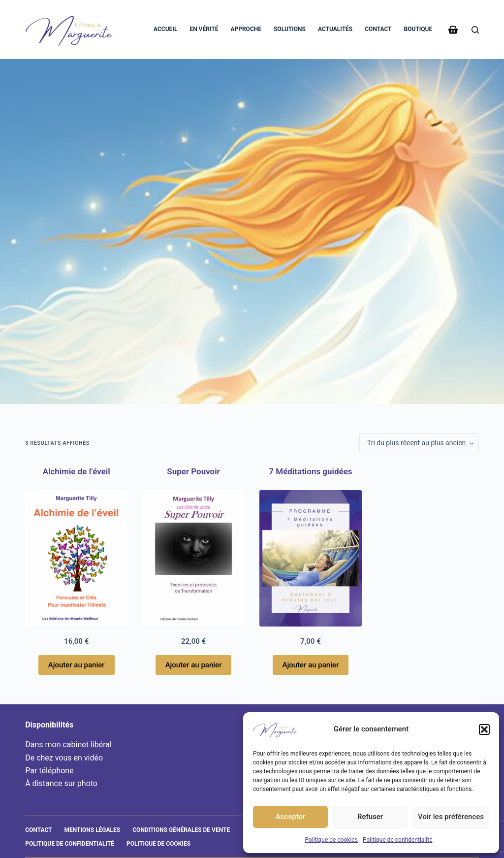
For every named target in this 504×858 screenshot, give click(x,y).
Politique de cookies (331, 840)
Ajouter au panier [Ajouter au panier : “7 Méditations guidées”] (311, 665)
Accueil (165, 29)
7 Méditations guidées (310, 471)
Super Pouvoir (193, 471)
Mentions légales (93, 830)
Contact (378, 29)
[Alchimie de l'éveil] (76, 558)
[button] (484, 729)
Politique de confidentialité (398, 840)
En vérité (204, 29)
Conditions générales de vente (181, 830)
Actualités (335, 29)
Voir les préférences (451, 817)
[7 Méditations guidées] (311, 558)
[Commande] (419, 443)
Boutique (418, 29)
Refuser (370, 817)
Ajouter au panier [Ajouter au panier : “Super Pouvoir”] (194, 665)
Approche (246, 29)
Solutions (290, 29)
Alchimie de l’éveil (77, 471)
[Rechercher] (475, 30)
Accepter (290, 817)
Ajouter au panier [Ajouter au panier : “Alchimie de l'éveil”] (77, 665)
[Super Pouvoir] (193, 558)
